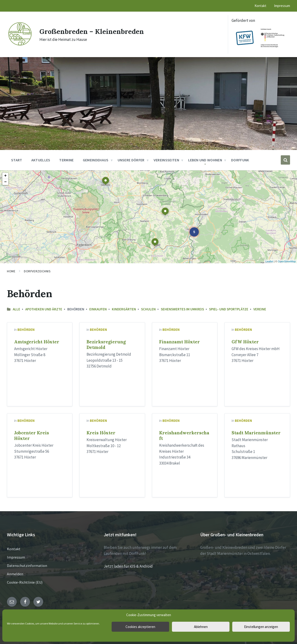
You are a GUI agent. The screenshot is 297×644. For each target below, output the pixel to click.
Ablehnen (201, 627)
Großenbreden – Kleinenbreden (93, 31)
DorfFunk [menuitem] (240, 160)
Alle (16, 309)
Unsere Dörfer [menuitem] (131, 160)
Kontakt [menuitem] (260, 6)
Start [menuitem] (17, 160)
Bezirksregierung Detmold (106, 345)
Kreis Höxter (101, 433)
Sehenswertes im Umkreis (182, 309)
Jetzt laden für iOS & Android (128, 566)
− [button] (5, 182)
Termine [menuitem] (66, 160)
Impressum (16, 557)
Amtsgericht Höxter (37, 342)
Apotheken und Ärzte (44, 309)
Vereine (260, 309)
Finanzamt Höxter (179, 342)
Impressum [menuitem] (282, 6)
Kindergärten (124, 309)
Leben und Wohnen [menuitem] (205, 160)
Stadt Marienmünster (256, 433)
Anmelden (15, 574)
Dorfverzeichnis (37, 271)
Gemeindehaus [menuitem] (96, 160)
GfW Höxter (245, 342)
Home (11, 271)
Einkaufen (98, 309)
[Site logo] (20, 45)
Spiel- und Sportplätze (229, 309)
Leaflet (269, 261)
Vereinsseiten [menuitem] (166, 160)
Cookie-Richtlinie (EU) (25, 582)
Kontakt (14, 549)
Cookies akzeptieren (140, 627)
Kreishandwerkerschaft (184, 436)
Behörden (26, 330)
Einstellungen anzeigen (261, 627)
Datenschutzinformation (27, 566)
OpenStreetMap (287, 261)
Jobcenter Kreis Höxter (32, 436)
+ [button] (5, 176)
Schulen (148, 309)
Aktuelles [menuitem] (41, 160)
